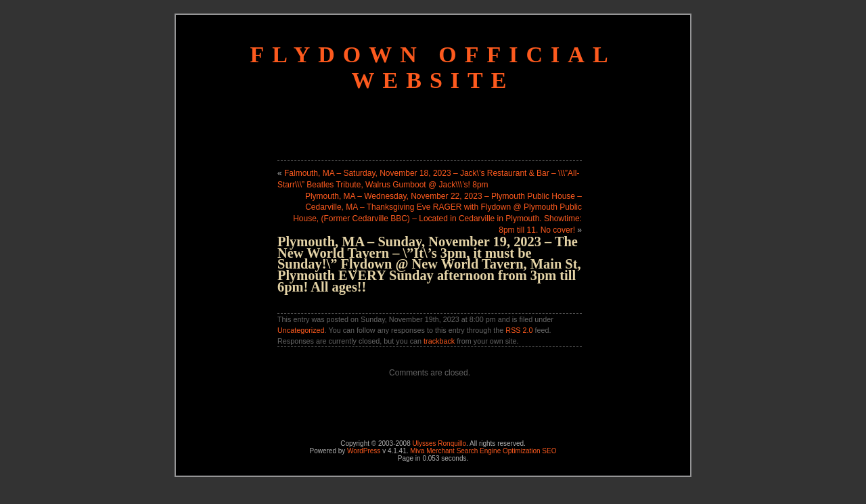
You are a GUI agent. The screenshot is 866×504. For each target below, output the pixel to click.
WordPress (364, 451)
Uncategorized (301, 330)
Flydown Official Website (433, 67)
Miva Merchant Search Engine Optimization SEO (483, 451)
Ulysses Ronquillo (439, 443)
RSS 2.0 (519, 330)
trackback (439, 341)
